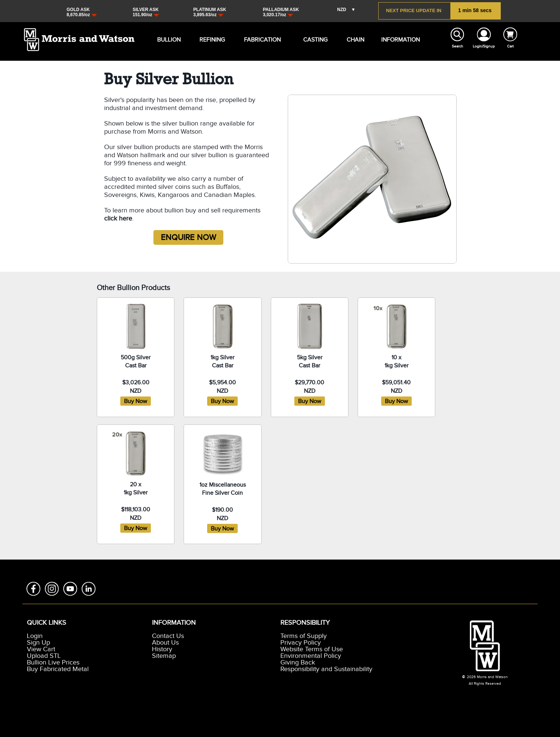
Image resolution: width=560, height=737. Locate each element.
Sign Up (38, 643)
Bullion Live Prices (53, 663)
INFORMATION (389, 40)
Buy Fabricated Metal (58, 669)
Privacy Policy (301, 643)
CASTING (309, 40)
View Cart (41, 649)
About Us (165, 643)
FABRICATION (251, 40)
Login (35, 636)
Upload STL (44, 656)
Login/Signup (484, 46)
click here (118, 219)
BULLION (163, 40)
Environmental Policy (311, 656)
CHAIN (352, 40)
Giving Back (298, 663)
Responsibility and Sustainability (326, 669)
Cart (510, 46)
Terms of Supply (304, 636)
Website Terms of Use (312, 649)
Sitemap (164, 656)
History (162, 649)
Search (458, 46)
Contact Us (168, 636)
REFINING (205, 40)
